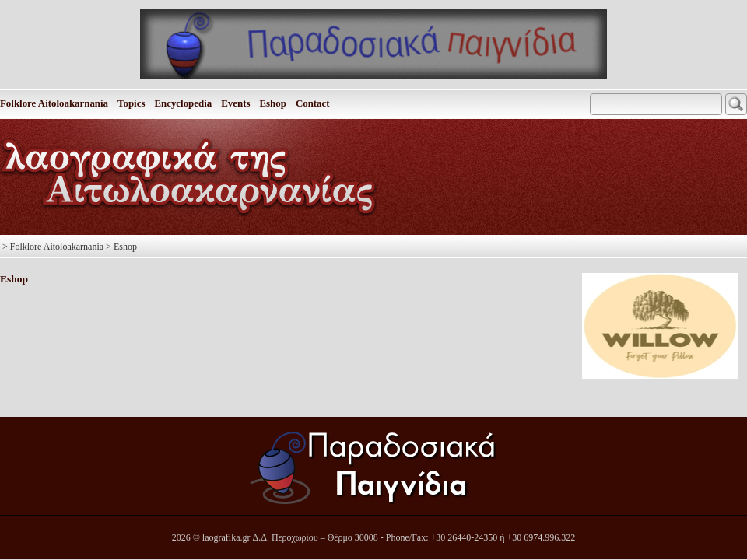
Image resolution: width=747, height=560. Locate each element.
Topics (131, 103)
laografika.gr (226, 537)
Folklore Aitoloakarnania (54, 103)
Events (235, 103)
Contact (313, 103)
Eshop (272, 103)
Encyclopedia (183, 103)
